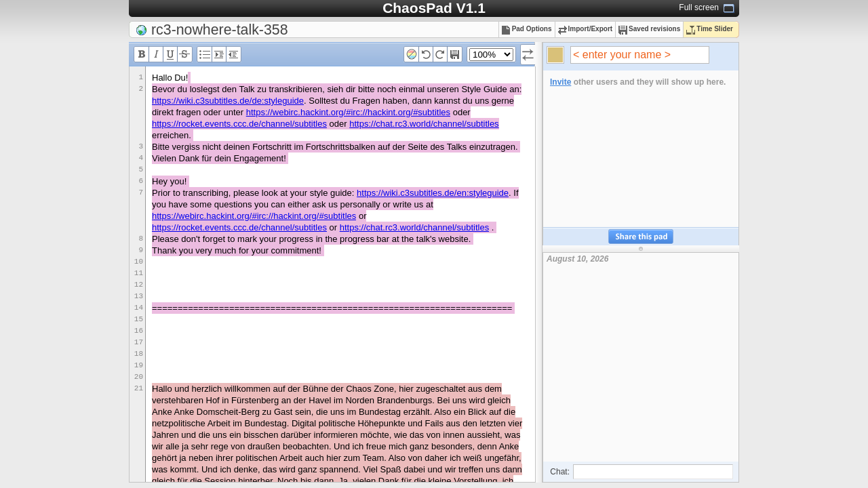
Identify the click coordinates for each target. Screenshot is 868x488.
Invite (560, 82)
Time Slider (710, 29)
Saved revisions (649, 29)
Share (641, 237)
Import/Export (586, 29)
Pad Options (527, 29)
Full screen (699, 7)
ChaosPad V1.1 (434, 8)
